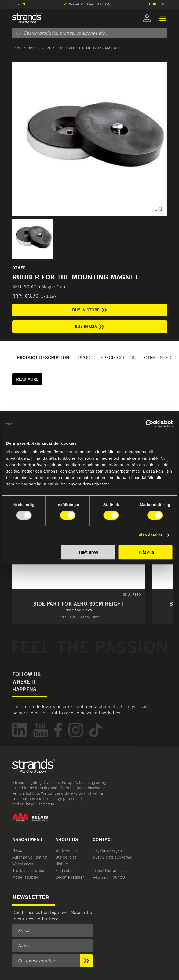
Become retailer (70, 877)
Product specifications (107, 358)
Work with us (66, 850)
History (62, 864)
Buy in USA (89, 327)
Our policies (66, 857)
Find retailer (66, 870)
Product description (43, 358)
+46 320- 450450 (109, 877)
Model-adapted (26, 877)
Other (32, 48)
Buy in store (90, 310)
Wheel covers (24, 864)
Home (17, 48)
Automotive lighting (30, 857)
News (17, 850)
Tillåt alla (145, 552)
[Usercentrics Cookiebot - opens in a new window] (149, 424)
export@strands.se (110, 870)
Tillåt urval (88, 552)
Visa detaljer (150, 535)
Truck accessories (28, 870)
